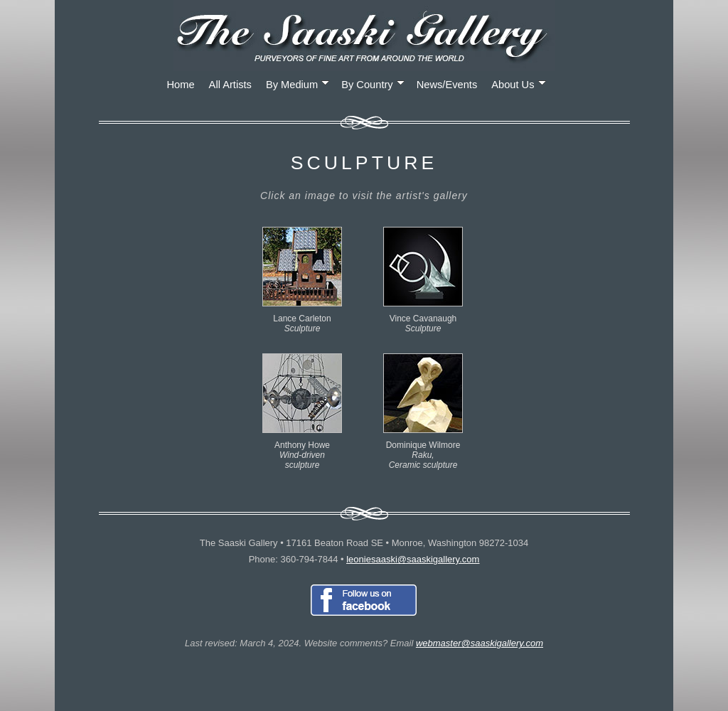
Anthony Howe (302, 450)
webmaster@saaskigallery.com (480, 643)
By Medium (298, 85)
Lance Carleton (302, 319)
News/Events (447, 85)
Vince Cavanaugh (423, 319)
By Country (373, 85)
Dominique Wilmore (423, 450)
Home (181, 85)
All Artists (230, 85)
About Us (518, 85)
